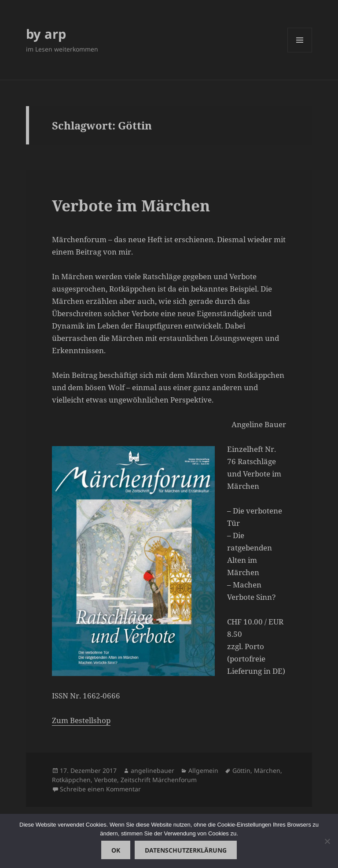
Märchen (267, 770)
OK (116, 850)
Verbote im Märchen (131, 205)
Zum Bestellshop (81, 720)
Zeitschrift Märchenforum (159, 780)
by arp (46, 34)
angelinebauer (152, 770)
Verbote (106, 780)
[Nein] (327, 841)
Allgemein (203, 770)
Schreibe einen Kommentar (100, 789)
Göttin (241, 770)
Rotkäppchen (71, 780)
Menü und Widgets (300, 52)
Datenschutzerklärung (186, 850)
